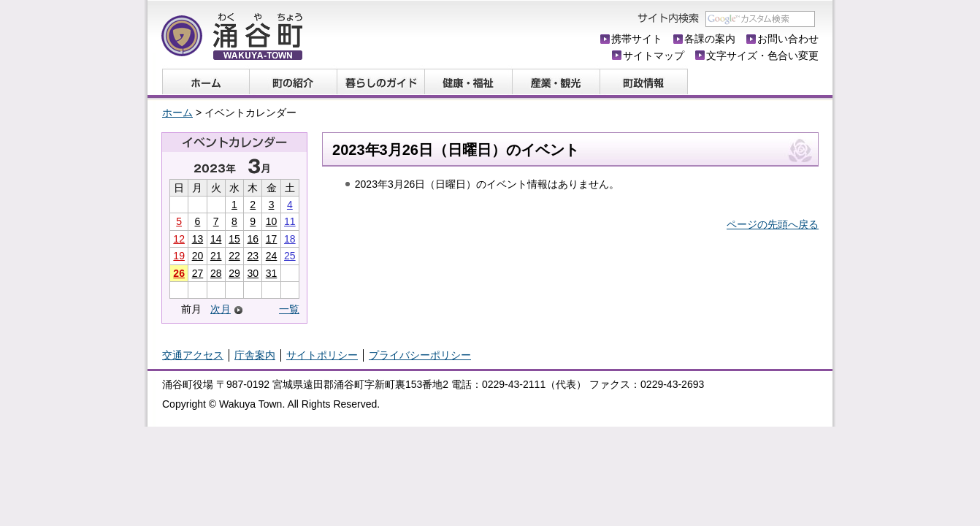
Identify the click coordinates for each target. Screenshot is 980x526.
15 (234, 239)
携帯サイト (637, 39)
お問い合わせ (788, 39)
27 (198, 273)
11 (290, 221)
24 (272, 256)
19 (179, 256)
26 (179, 273)
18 (290, 239)
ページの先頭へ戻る (773, 224)
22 (234, 256)
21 (216, 256)
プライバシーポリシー (420, 355)
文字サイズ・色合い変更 (762, 56)
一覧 (289, 309)
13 (198, 239)
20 (198, 256)
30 (253, 273)
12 (179, 239)
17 (272, 239)
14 (216, 239)
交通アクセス (193, 355)
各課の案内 (710, 39)
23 (253, 256)
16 (253, 239)
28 (216, 273)
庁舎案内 (255, 355)
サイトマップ (654, 56)
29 (234, 273)
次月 (221, 309)
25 (290, 256)
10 (272, 221)
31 (272, 273)
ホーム (177, 113)
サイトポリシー (322, 355)
